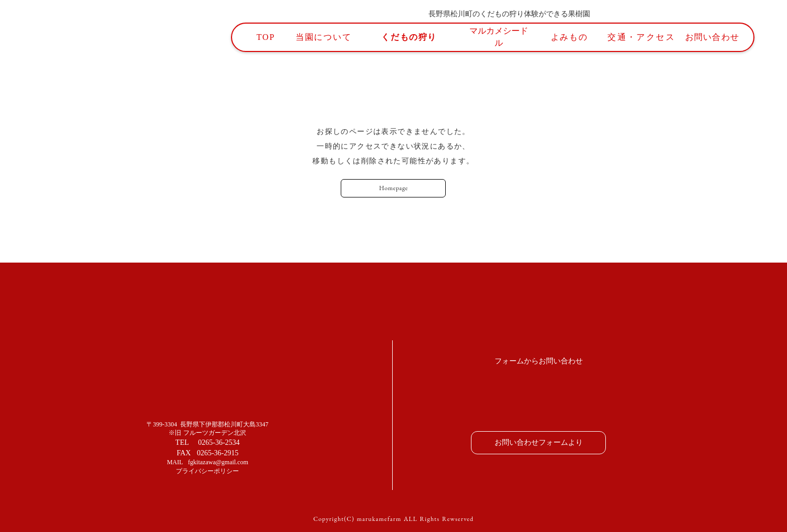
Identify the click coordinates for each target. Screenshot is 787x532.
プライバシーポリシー (207, 471)
